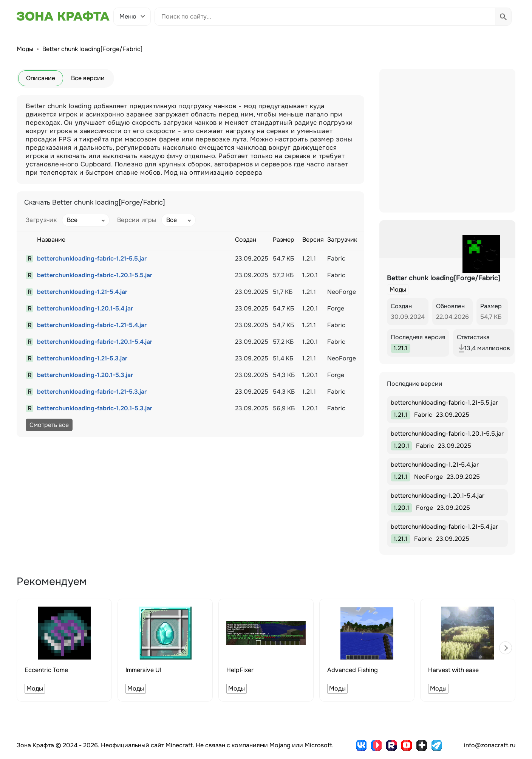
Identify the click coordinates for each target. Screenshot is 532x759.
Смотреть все (49, 425)
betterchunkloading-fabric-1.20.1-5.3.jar (95, 408)
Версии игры (137, 220)
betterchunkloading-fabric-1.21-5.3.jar (92, 392)
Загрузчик (41, 220)
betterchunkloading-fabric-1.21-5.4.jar (92, 325)
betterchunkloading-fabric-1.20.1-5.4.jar (95, 342)
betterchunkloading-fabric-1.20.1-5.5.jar (95, 275)
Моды (25, 49)
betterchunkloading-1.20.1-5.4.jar (85, 308)
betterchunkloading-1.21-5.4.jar (82, 292)
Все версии (88, 78)
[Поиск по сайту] (325, 17)
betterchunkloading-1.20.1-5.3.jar (85, 375)
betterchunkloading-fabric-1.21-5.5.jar (92, 258)
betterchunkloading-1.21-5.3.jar (82, 358)
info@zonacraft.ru (490, 745)
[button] (506, 648)
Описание (41, 78)
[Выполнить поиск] (503, 17)
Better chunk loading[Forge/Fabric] (92, 49)
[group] (64, 650)
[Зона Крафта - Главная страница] (63, 16)
